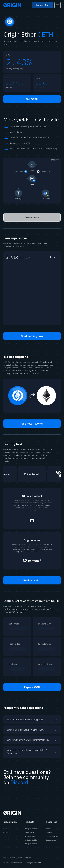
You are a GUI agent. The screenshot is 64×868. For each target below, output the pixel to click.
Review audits (32, 580)
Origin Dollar (31, 840)
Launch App (43, 5)
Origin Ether (31, 829)
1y (53, 257)
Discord (19, 782)
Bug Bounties (52, 836)
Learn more (32, 217)
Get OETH (32, 99)
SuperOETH (29, 833)
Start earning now (32, 336)
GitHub (49, 833)
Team (5, 829)
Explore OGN (32, 687)
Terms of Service (24, 857)
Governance (51, 840)
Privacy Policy (9, 857)
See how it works (32, 423)
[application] (32, 293)
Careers (7, 833)
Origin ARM (30, 836)
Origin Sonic (31, 844)
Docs (48, 829)
